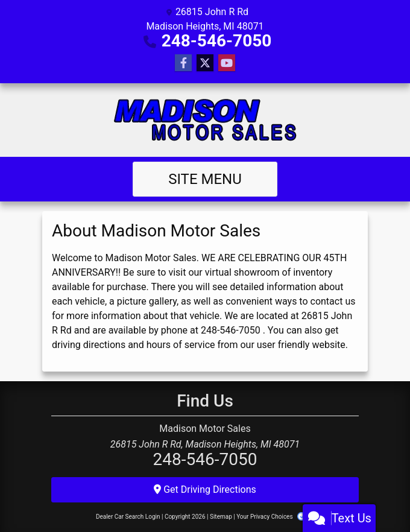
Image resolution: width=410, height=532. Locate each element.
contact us (333, 301)
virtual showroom (242, 272)
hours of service (181, 345)
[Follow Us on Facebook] (183, 63)
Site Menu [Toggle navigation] (205, 179)
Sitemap (221, 517)
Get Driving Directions (205, 489)
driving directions (89, 345)
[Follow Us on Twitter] (205, 63)
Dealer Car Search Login (128, 517)
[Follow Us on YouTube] (227, 63)
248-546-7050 (217, 41)
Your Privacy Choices (275, 517)
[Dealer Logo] (205, 120)
